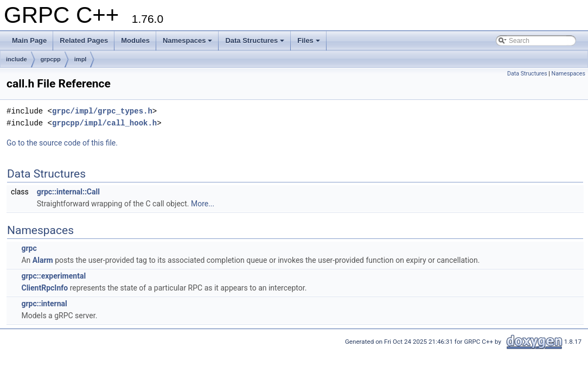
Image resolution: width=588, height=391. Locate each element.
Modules (135, 40)
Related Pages (84, 40)
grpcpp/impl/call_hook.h (104, 123)
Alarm (43, 260)
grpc (29, 248)
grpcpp (51, 59)
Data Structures (255, 40)
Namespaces (188, 40)
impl (81, 59)
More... (203, 204)
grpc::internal (44, 304)
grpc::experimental (53, 276)
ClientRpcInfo (44, 288)
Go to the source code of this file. (62, 143)
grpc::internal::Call (68, 192)
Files (309, 40)
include (17, 59)
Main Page (29, 40)
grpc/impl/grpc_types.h (102, 111)
